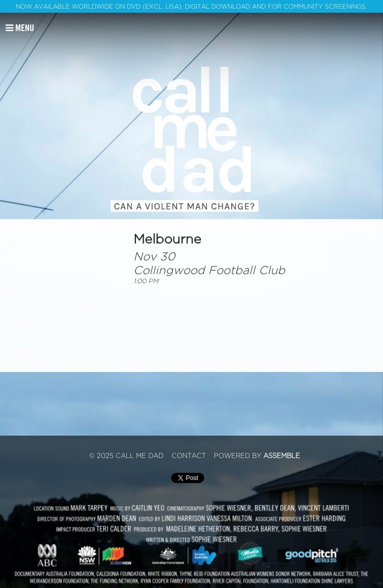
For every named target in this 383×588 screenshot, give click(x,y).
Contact (189, 456)
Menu (20, 28)
